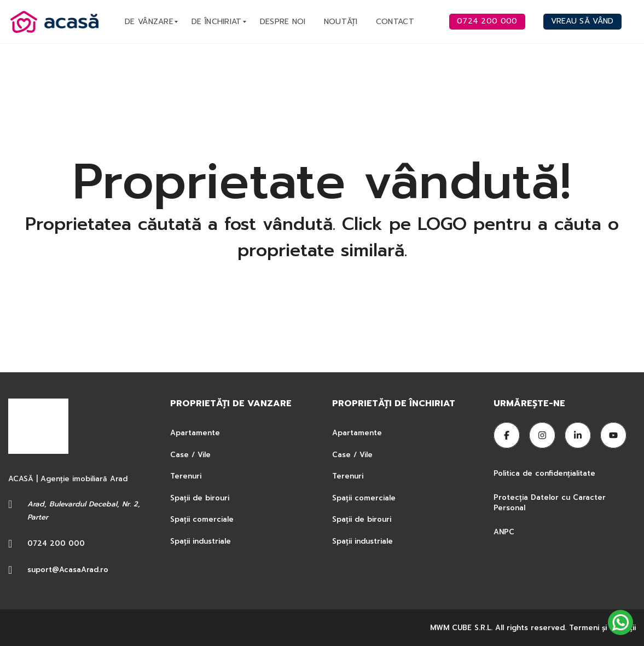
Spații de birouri (200, 498)
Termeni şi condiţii (602, 628)
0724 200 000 (56, 543)
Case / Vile (190, 455)
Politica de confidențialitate (546, 473)
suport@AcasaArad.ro (68, 570)
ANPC (504, 532)
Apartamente (195, 433)
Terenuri (186, 476)
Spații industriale (201, 541)
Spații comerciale (202, 519)
